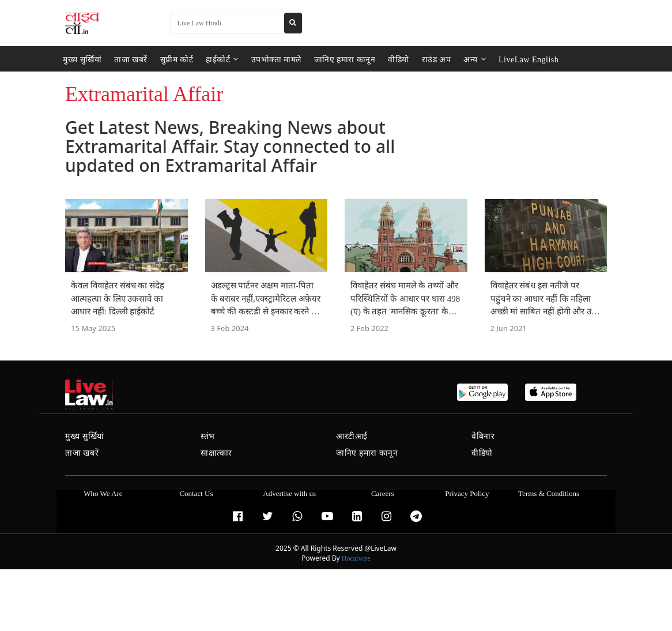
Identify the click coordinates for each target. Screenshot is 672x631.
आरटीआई (352, 436)
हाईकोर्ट (222, 59)
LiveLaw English (528, 59)
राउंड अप (437, 59)
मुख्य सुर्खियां (82, 59)
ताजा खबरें (131, 59)
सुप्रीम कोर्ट (177, 59)
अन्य (475, 59)
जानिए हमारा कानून (345, 59)
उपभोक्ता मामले (276, 59)
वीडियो (399, 59)
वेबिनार (483, 436)
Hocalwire (356, 558)
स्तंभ (208, 436)
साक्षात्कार (216, 453)
